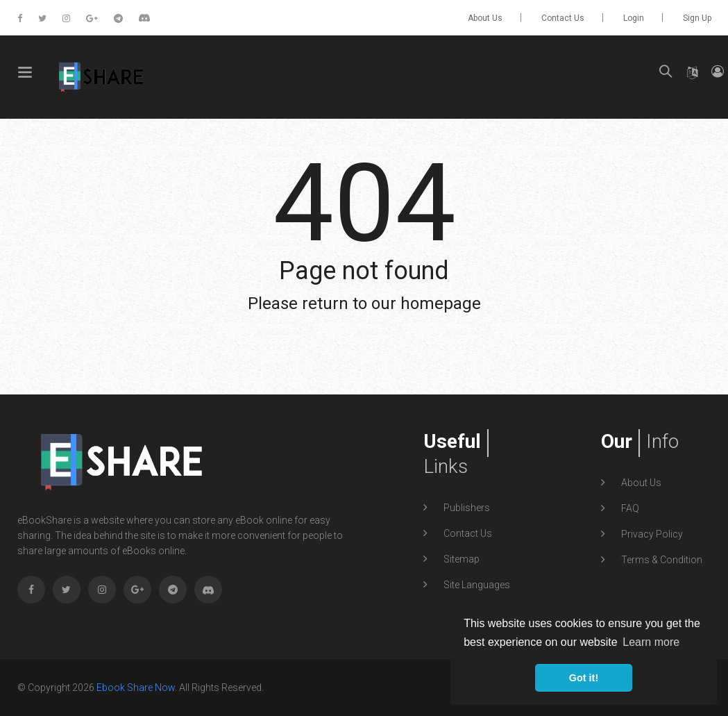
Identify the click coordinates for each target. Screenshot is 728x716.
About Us (485, 18)
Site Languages (476, 585)
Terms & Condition (661, 560)
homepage (441, 303)
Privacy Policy (651, 534)
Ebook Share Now (136, 688)
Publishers (466, 508)
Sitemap (460, 559)
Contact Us (563, 18)
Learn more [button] (651, 642)
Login (634, 18)
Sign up (697, 18)
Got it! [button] (584, 678)
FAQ (629, 508)
